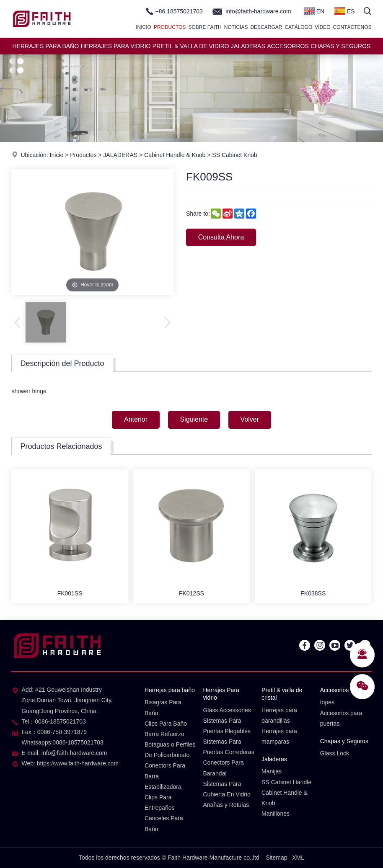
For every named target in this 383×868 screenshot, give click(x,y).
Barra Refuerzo (164, 734)
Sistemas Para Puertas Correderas (228, 747)
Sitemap (276, 858)
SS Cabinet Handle (286, 782)
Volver (250, 419)
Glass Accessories (227, 710)
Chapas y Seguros (344, 741)
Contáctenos (352, 27)
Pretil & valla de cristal (282, 694)
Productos (170, 27)
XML (298, 858)
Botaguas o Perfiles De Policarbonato (170, 750)
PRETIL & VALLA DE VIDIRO (191, 46)
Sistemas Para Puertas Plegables (227, 726)
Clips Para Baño (166, 724)
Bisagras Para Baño (163, 707)
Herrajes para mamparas (279, 736)
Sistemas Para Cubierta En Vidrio (226, 789)
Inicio (144, 27)
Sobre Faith (205, 27)
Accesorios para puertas (341, 718)
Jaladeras (274, 759)
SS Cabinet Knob (234, 155)
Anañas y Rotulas (226, 805)
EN (314, 11)
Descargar (266, 27)
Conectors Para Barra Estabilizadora (165, 776)
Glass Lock (335, 753)
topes (327, 702)
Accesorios (334, 690)
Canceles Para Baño (164, 824)
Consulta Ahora (221, 237)
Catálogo (298, 27)
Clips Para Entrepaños (160, 802)
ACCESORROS (288, 46)
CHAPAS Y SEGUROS (340, 46)
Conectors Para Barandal (223, 768)
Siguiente (194, 419)
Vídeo (322, 27)
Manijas (272, 772)
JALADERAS (248, 46)
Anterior (135, 419)
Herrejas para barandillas (279, 715)
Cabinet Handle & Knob (175, 155)
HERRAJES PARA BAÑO (46, 46)
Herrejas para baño (170, 690)
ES (345, 11)
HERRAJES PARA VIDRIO (115, 46)
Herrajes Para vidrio (221, 694)
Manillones (276, 814)
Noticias (236, 27)
